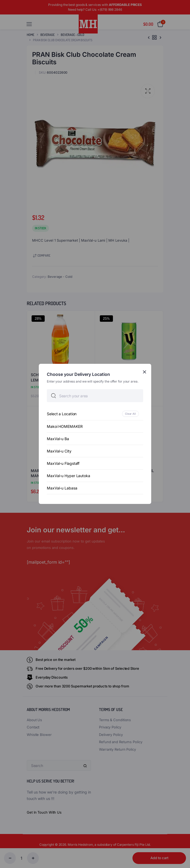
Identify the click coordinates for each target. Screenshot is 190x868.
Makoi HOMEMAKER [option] (65, 427)
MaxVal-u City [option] (59, 451)
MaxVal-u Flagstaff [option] (63, 464)
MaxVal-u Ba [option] (58, 439)
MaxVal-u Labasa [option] (62, 488)
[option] (95, 414)
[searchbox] (95, 396)
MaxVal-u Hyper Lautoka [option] (69, 476)
